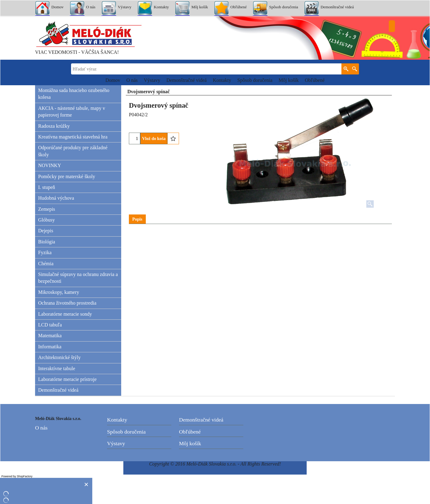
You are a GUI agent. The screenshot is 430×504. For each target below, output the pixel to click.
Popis (137, 219)
